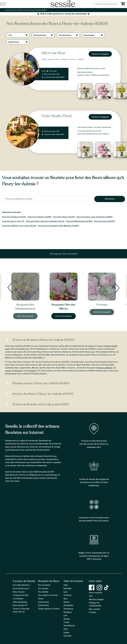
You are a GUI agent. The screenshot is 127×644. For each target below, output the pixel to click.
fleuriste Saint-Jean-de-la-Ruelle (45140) (45, 221)
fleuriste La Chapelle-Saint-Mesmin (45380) (58, 226)
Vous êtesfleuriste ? (3, 4)
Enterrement (43, 605)
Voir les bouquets (25, 316)
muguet (32, 371)
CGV (91, 596)
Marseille (68, 588)
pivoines (18, 371)
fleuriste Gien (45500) (105, 221)
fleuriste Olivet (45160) (64, 217)
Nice (66, 599)
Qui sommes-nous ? (21, 588)
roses (8, 371)
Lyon (66, 592)
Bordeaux (68, 612)
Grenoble (67, 636)
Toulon (67, 622)
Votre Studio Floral (56, 116)
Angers (67, 632)
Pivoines (102, 305)
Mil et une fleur (53, 53)
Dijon (66, 629)
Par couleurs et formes (48, 595)
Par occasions (44, 585)
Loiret (91, 346)
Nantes (67, 602)
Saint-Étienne (69, 626)
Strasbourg (68, 609)
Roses (41, 599)
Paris (66, 585)
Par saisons (43, 588)
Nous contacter (96, 593)
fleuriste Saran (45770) (13, 221)
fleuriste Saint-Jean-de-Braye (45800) (94, 217)
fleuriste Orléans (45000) (40, 217)
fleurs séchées (105, 368)
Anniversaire (44, 602)
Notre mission (19, 592)
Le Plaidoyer (18, 599)
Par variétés (43, 592)
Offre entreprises (20, 602)
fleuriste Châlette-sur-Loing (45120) (19, 226)
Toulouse (68, 595)
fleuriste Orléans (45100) (14, 217)
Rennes (67, 619)
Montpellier (68, 605)
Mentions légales (96, 599)
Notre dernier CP (20, 605)
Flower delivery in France (49, 609)
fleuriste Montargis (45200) (79, 221)
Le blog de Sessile (21, 595)
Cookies (92, 612)
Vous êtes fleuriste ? (22, 585)
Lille (65, 615)
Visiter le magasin (100, 54)
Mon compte (94, 609)
